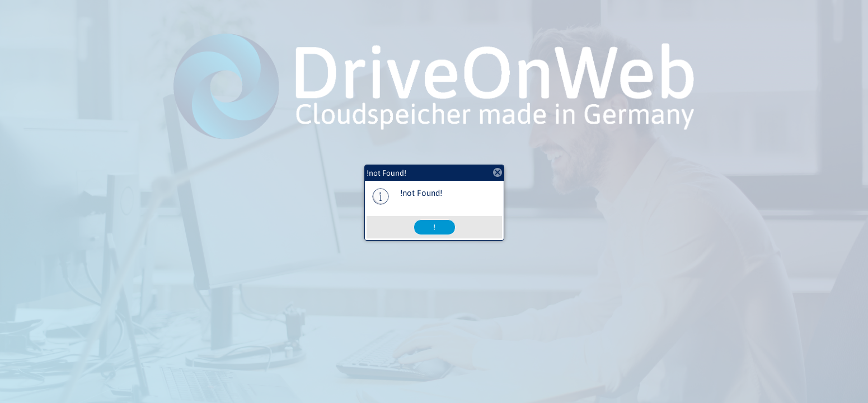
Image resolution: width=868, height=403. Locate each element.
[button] (435, 227)
